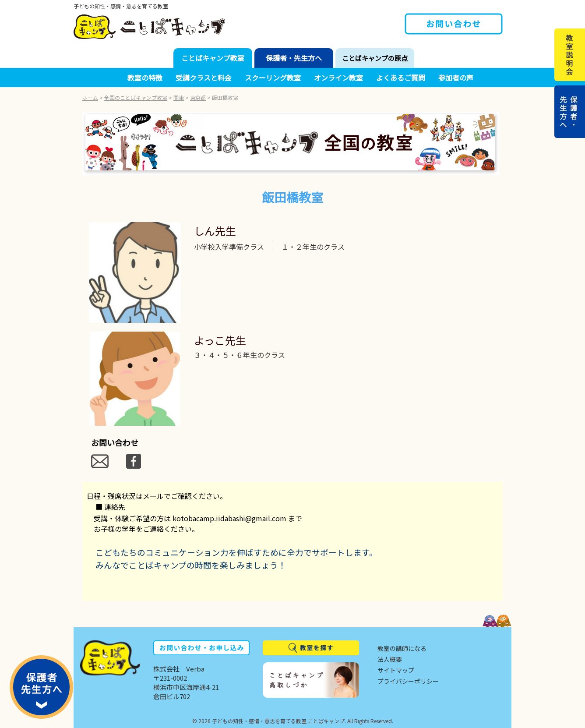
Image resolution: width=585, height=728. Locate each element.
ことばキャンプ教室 (213, 58)
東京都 (198, 97)
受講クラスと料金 (204, 78)
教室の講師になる (402, 648)
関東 (179, 97)
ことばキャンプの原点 (375, 58)
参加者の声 (456, 78)
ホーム (90, 97)
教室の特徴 (145, 78)
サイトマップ (396, 670)
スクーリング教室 (273, 78)
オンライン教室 (338, 78)
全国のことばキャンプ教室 (136, 97)
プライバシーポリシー (408, 681)
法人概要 (390, 659)
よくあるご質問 (401, 78)
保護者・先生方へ (294, 58)
